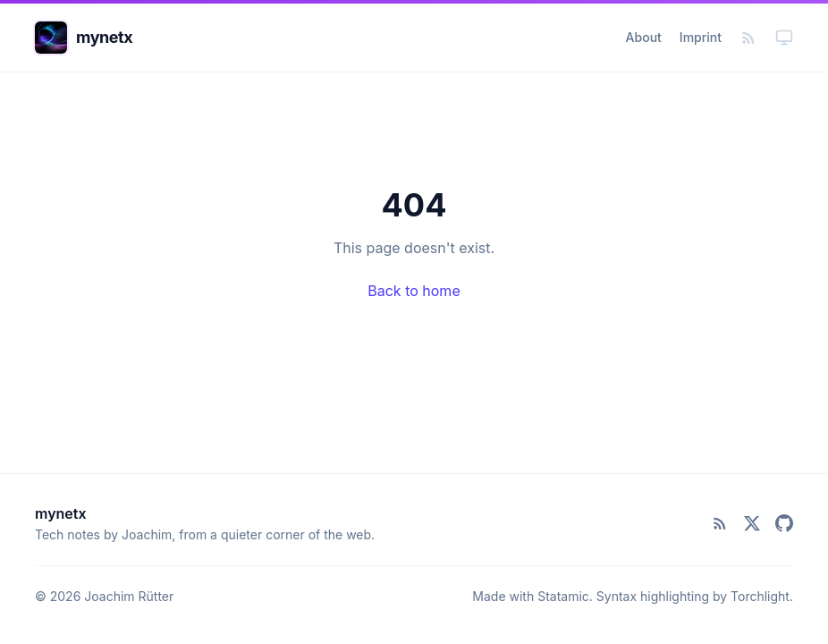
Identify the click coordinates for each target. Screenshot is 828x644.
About (644, 37)
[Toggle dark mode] (784, 38)
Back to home (414, 291)
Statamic (563, 596)
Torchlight (760, 596)
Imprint (701, 37)
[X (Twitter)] (752, 523)
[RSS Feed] (748, 38)
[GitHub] (784, 523)
